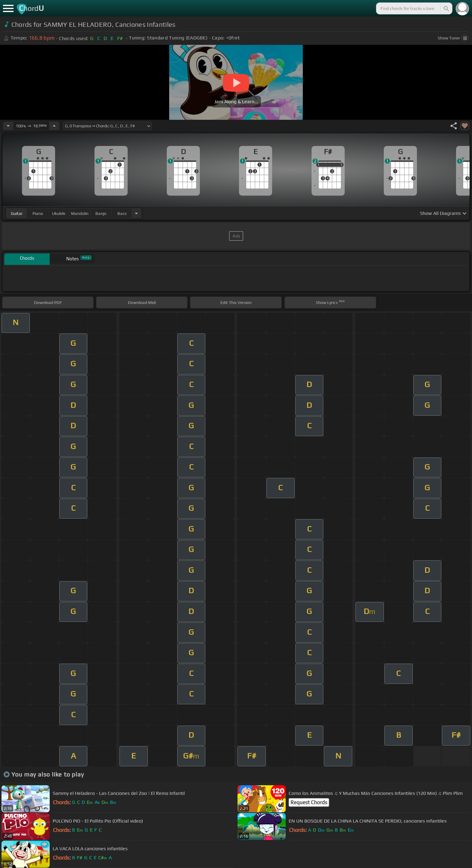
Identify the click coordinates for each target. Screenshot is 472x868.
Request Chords (309, 802)
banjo (101, 213)
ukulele (59, 213)
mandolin (80, 213)
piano (38, 213)
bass (122, 213)
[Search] (446, 8)
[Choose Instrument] (136, 213)
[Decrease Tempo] (8, 126)
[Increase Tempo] (54, 126)
